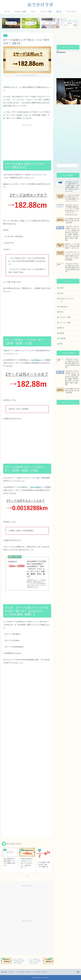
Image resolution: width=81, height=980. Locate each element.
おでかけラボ (40, 5)
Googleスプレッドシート (67, 300)
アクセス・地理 (20, 12)
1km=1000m (35, 487)
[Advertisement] (27, 141)
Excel (33, 12)
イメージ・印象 (46, 12)
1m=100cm (36, 360)
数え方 (59, 12)
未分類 (62, 333)
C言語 (62, 288)
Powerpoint (63, 307)
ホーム (7, 12)
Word (61, 312)
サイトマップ (72, 12)
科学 (5, 36)
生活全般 (63, 338)
